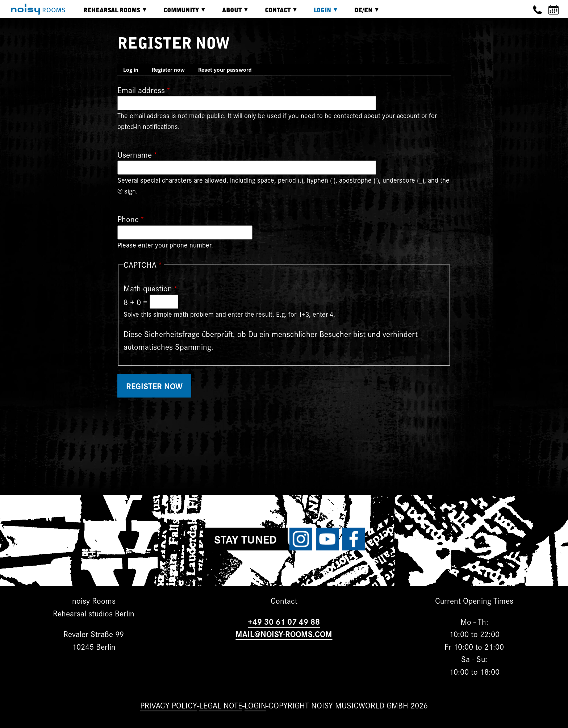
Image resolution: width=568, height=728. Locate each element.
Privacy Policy (169, 705)
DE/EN (362, 13)
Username (135, 154)
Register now (171, 70)
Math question (148, 288)
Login (321, 13)
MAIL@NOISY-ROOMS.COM (284, 634)
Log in (131, 69)
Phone (128, 219)
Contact (276, 13)
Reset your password (225, 69)
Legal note (221, 705)
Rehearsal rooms (110, 13)
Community (179, 13)
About (230, 13)
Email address (141, 90)
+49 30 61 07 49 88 (284, 621)
